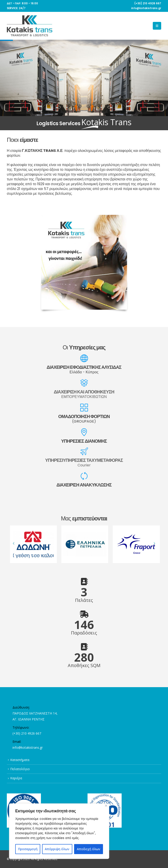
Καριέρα (16, 778)
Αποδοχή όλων (89, 849)
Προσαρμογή (28, 849)
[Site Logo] (30, 26)
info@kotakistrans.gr (28, 747)
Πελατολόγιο (20, 769)
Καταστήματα (20, 760)
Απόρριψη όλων (57, 849)
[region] (59, 831)
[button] (157, 26)
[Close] (106, 806)
